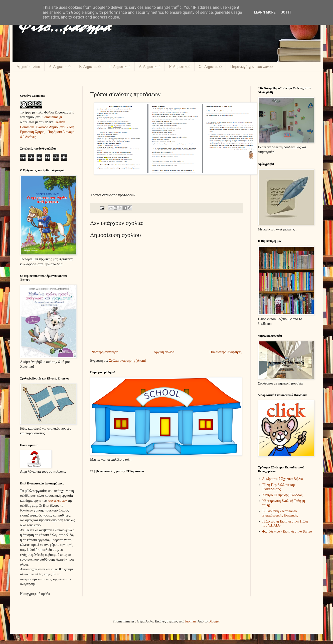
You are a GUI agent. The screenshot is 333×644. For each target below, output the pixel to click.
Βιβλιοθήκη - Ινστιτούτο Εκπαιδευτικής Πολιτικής (280, 513)
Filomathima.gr (51, 117)
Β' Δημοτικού (90, 67)
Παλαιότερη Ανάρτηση (226, 352)
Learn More (265, 12)
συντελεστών (58, 501)
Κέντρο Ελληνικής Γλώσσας (282, 495)
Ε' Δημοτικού (180, 67)
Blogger (214, 621)
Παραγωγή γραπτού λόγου (251, 67)
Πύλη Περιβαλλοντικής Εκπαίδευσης (279, 487)
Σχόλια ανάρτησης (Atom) (127, 361)
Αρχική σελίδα (28, 67)
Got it (286, 12)
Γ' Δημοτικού (120, 67)
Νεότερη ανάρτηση (105, 352)
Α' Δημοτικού (60, 67)
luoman (191, 621)
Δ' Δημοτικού (150, 67)
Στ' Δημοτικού (210, 67)
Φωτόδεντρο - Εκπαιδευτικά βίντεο (287, 531)
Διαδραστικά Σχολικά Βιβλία (283, 479)
